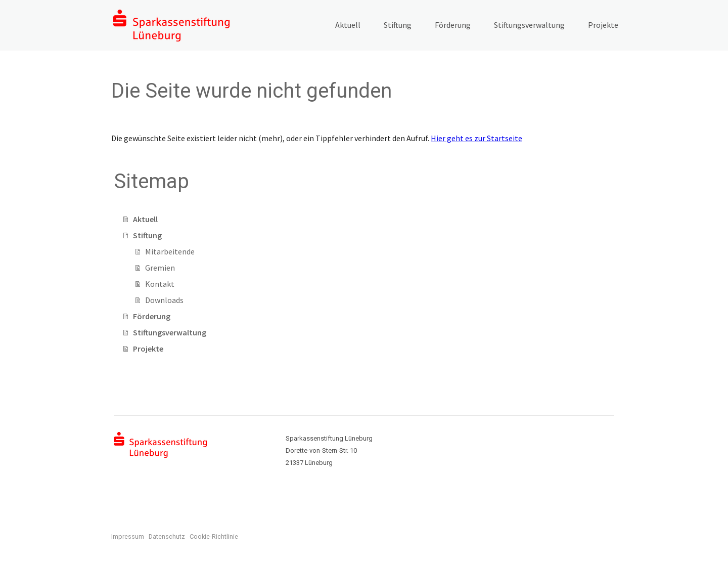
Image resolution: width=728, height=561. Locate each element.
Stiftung (398, 25)
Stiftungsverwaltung (529, 25)
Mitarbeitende (170, 251)
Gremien (160, 268)
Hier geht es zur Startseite (476, 138)
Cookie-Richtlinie (214, 536)
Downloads (164, 300)
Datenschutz (167, 536)
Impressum (128, 536)
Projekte (603, 25)
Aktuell (348, 25)
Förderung (453, 25)
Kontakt (160, 284)
